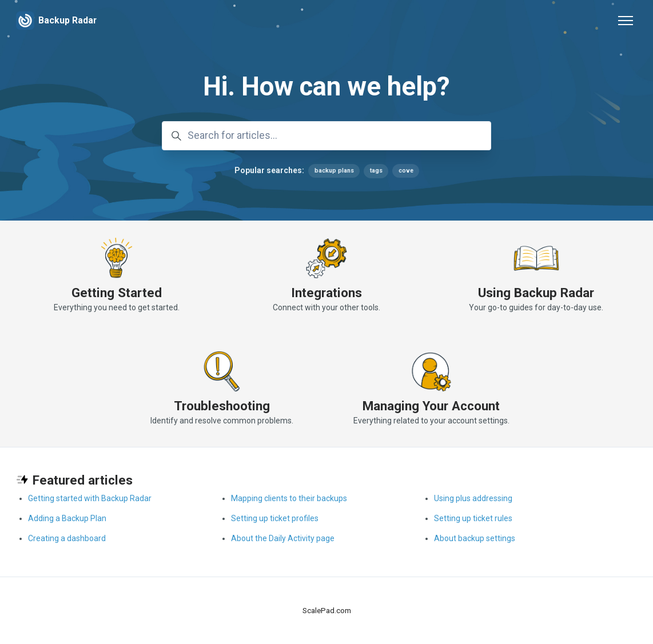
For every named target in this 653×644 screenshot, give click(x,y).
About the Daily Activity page (283, 538)
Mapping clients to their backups (289, 498)
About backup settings (475, 538)
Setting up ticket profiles (275, 518)
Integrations (326, 293)
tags (376, 171)
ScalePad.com (327, 611)
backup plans (334, 171)
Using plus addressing (473, 498)
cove (405, 171)
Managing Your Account (431, 406)
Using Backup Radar (536, 293)
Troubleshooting (222, 406)
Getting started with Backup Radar (90, 498)
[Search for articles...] (326, 136)
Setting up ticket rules (473, 518)
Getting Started (117, 293)
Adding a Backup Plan (67, 518)
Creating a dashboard (67, 538)
